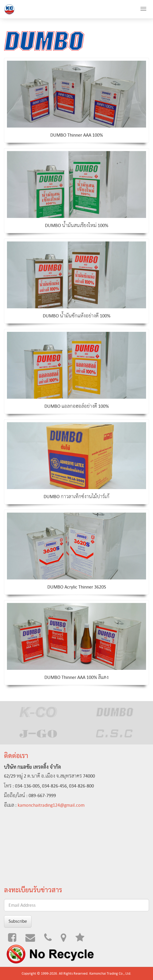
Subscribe (18, 921)
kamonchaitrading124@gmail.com (51, 805)
